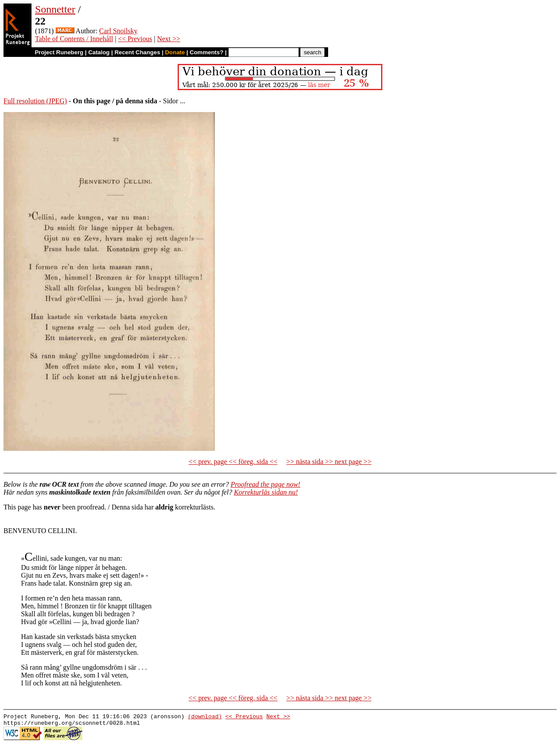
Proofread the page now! (265, 484)
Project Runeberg (59, 52)
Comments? (207, 52)
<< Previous (135, 39)
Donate (175, 52)
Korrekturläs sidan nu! (266, 492)
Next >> (169, 39)
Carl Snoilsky (119, 31)
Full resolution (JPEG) (35, 101)
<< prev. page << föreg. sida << (233, 462)
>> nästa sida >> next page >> (329, 462)
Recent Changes (137, 52)
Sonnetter (55, 9)
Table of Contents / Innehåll (74, 39)
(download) (205, 717)
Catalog (99, 52)
